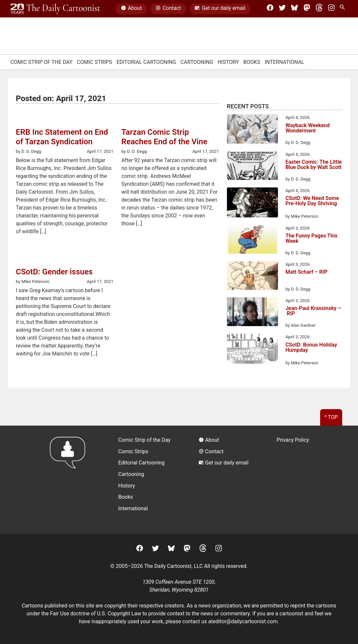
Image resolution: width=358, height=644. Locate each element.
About (131, 9)
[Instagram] (331, 9)
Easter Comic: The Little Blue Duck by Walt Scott (314, 165)
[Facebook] (270, 9)
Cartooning (197, 62)
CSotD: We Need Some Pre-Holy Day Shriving (312, 201)
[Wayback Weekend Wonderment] (252, 130)
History (228, 62)
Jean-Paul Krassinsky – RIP (313, 311)
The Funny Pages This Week (312, 239)
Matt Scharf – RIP (307, 272)
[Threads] (319, 9)
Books (252, 62)
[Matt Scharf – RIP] (252, 277)
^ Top (331, 417)
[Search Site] (344, 9)
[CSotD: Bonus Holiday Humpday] (252, 350)
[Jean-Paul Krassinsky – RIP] (252, 313)
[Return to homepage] (70, 479)
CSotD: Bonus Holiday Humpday (311, 348)
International (284, 62)
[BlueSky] (294, 9)
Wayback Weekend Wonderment (308, 128)
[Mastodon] (307, 9)
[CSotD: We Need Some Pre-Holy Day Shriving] (252, 204)
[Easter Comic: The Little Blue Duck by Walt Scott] (252, 167)
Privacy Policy (293, 440)
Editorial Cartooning (146, 62)
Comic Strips (94, 62)
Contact (168, 9)
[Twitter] (282, 9)
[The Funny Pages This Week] (252, 240)
